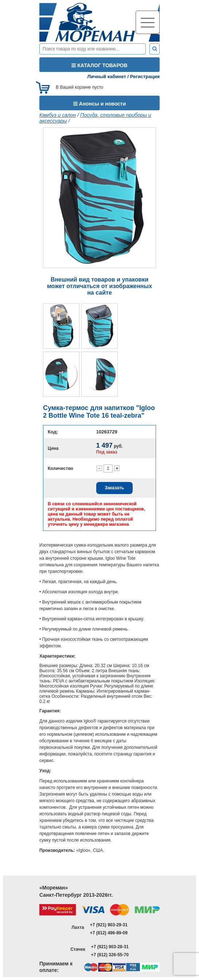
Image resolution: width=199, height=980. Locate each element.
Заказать (114, 488)
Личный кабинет (107, 76)
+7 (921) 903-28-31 (110, 947)
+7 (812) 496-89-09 (109, 933)
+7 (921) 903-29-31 (109, 925)
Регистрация (145, 76)
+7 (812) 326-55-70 (110, 955)
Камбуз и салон (58, 115)
